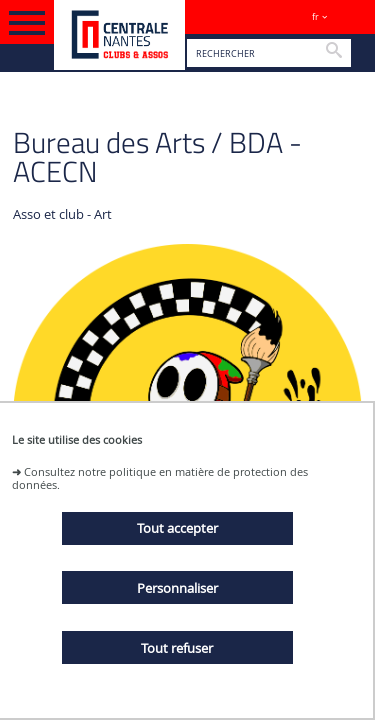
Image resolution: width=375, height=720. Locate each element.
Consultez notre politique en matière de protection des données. (160, 478)
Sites (350, 16)
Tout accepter (177, 528)
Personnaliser (177, 588)
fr (315, 16)
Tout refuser (177, 648)
